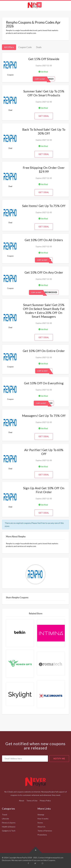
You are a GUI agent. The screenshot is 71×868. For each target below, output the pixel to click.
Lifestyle (5, 819)
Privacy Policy (45, 801)
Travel (4, 815)
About (22, 801)
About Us (41, 827)
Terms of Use (32, 801)
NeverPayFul (22, 858)
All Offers (9, 47)
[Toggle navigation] (39, 5)
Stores (40, 823)
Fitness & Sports (9, 823)
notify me (59, 759)
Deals (39, 47)
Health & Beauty (9, 827)
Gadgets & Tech (9, 831)
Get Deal (44, 116)
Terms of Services (45, 831)
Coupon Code (25, 47)
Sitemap (41, 815)
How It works (43, 819)
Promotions (42, 835)
